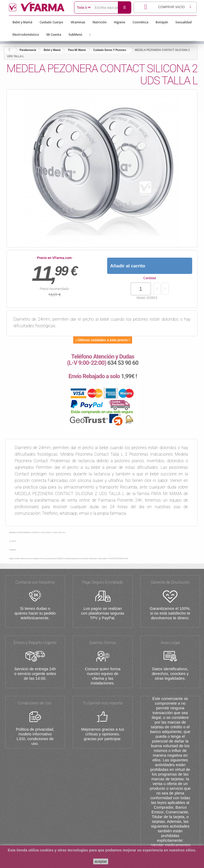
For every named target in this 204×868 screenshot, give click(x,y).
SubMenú (75, 35)
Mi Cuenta (54, 35)
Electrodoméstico (26, 35)
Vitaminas (78, 22)
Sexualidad (184, 22)
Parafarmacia (28, 50)
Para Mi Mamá (77, 50)
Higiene (120, 22)
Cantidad (150, 278)
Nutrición (100, 22)
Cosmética (140, 22)
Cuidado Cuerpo (51, 22)
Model (141, 298)
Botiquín (162, 22)
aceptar (101, 861)
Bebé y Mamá (22, 22)
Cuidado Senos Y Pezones (110, 50)
